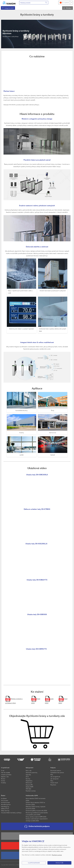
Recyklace (53, 785)
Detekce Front (5, 809)
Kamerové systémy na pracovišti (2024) (36, 811)
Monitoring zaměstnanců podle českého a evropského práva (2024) (37, 814)
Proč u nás (29, 770)
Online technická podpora (37, 826)
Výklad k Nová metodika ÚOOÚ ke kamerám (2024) (35, 803)
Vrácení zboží (54, 783)
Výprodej (28, 775)
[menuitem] (8, 8)
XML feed (28, 789)
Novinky (28, 779)
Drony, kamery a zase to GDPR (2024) (36, 817)
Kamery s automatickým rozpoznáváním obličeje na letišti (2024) (37, 820)
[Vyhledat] (46, 3)
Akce (27, 777)
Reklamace (29, 783)
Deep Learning (5, 811)
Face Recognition (6, 804)
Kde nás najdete (5, 772)
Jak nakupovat (54, 779)
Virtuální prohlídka (6, 775)
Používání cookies (31, 791)
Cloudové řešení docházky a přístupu (11, 813)
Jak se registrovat (55, 777)
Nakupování (29, 768)
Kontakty (3, 783)
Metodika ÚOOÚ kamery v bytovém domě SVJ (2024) (36, 808)
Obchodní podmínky (32, 772)
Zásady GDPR (29, 787)
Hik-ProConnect (5, 802)
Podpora (53, 768)
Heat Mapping (5, 807)
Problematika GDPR (32, 795)
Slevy (52, 781)
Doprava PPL (29, 785)
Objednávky (29, 781)
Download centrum (56, 770)
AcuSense (4, 798)
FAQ (52, 775)
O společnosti (5, 768)
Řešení (3, 795)
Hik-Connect (5, 800)
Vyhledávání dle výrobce (57, 772)
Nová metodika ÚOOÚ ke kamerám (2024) (36, 799)
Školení (3, 779)
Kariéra (3, 781)
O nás (3, 770)
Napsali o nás (5, 777)
